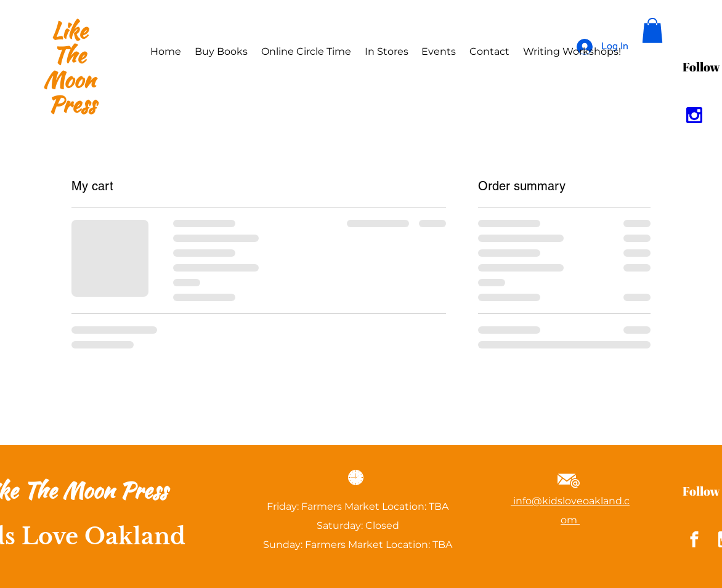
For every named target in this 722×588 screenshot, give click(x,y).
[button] (652, 30)
